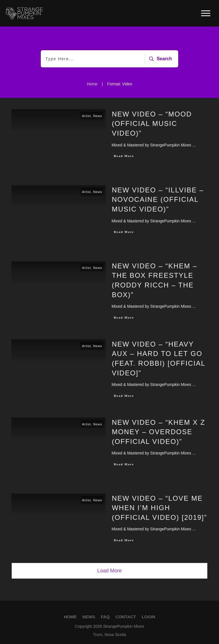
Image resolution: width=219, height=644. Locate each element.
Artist (86, 116)
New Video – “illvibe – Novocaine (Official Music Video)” (158, 200)
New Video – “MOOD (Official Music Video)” (152, 124)
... (194, 145)
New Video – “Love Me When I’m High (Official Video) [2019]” (159, 508)
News (98, 116)
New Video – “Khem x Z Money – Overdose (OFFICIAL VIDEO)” (158, 432)
